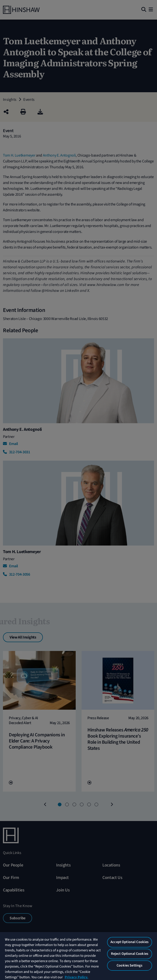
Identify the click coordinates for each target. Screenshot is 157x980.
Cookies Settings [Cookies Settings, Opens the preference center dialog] (129, 965)
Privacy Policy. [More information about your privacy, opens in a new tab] (76, 977)
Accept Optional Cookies (129, 942)
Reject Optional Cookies (130, 954)
